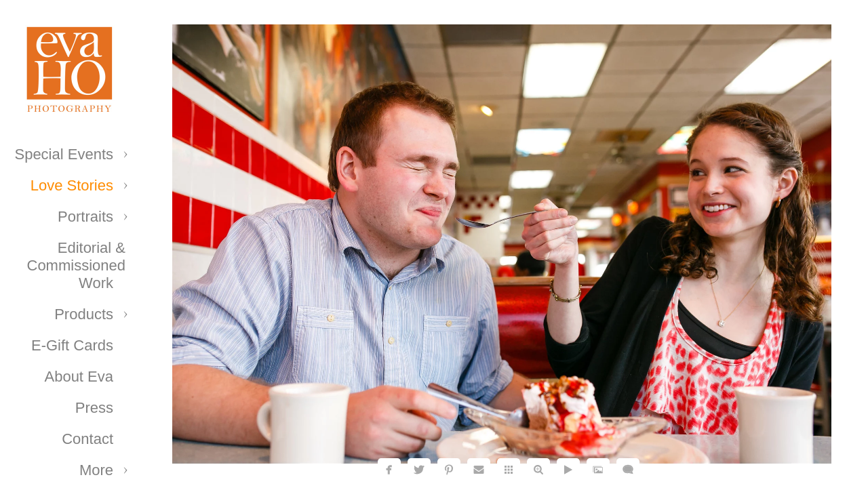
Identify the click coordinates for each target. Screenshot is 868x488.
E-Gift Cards (72, 345)
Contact (87, 439)
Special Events (64, 154)
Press (94, 408)
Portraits (85, 217)
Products (84, 314)
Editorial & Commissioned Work (77, 265)
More (96, 470)
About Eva (79, 377)
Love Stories (72, 185)
